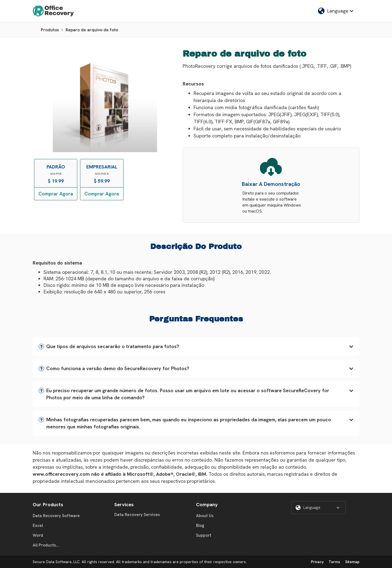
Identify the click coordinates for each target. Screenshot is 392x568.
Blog (200, 526)
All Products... (46, 545)
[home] (53, 11)
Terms (334, 562)
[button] (336, 11)
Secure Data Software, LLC (56, 562)
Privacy (317, 562)
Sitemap (352, 562)
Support (204, 535)
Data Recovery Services (137, 515)
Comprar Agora (56, 194)
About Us (205, 516)
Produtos (50, 30)
